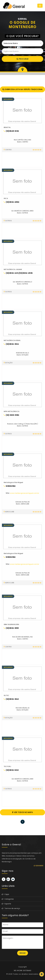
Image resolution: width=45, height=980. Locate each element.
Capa (5, 894)
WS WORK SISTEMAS (23, 970)
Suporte (6, 904)
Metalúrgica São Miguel (13, 482)
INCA (6, 198)
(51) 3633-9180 (11, 415)
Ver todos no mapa (22, 812)
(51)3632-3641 (11, 699)
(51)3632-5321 (11, 770)
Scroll (42, 974)
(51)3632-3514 (11, 344)
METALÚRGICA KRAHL (12, 340)
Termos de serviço (11, 908)
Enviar (23, 953)
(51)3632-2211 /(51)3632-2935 (18, 273)
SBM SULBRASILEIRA (11, 624)
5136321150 (10, 486)
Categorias (8, 899)
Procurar (22, 59)
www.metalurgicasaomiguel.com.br (25, 493)
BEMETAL (7, 127)
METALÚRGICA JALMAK (13, 269)
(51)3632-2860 (11, 202)
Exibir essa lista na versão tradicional (23, 89)
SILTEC (6, 695)
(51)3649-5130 (11, 131)
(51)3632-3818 (11, 628)
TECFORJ (7, 766)
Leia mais (39, 866)
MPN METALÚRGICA (12, 411)
